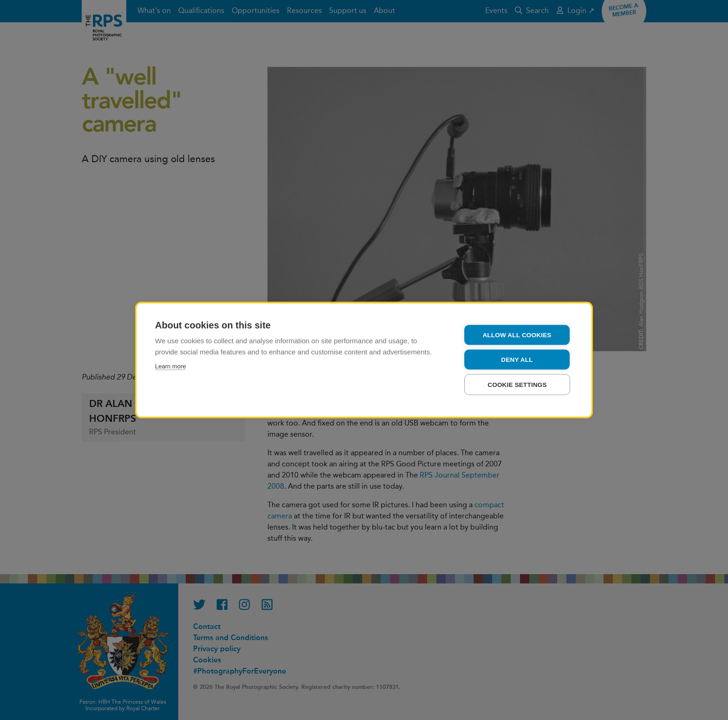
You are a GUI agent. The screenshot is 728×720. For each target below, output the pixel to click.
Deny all (517, 360)
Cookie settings (517, 385)
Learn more (170, 366)
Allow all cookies (517, 335)
